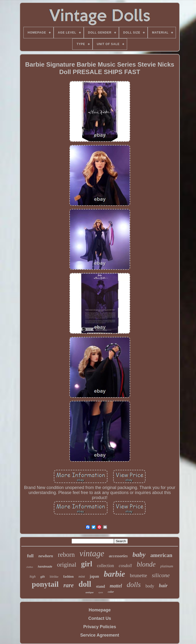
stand (100, 586)
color (111, 592)
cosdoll (125, 566)
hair (163, 586)
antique (90, 592)
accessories (118, 556)
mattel (116, 586)
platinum (167, 566)
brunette (138, 575)
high (33, 577)
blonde (146, 564)
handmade (45, 567)
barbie (115, 574)
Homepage (100, 610)
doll (85, 584)
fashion (68, 577)
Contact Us (100, 618)
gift (43, 577)
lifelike (54, 577)
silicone (161, 575)
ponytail (45, 584)
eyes (101, 592)
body (150, 586)
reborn (66, 555)
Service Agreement (100, 635)
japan (94, 576)
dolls (134, 584)
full (30, 556)
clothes (30, 567)
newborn (46, 556)
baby (139, 555)
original (67, 565)
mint (82, 576)
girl (87, 564)
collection (105, 566)
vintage (92, 554)
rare (69, 585)
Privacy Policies (100, 627)
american (161, 555)
